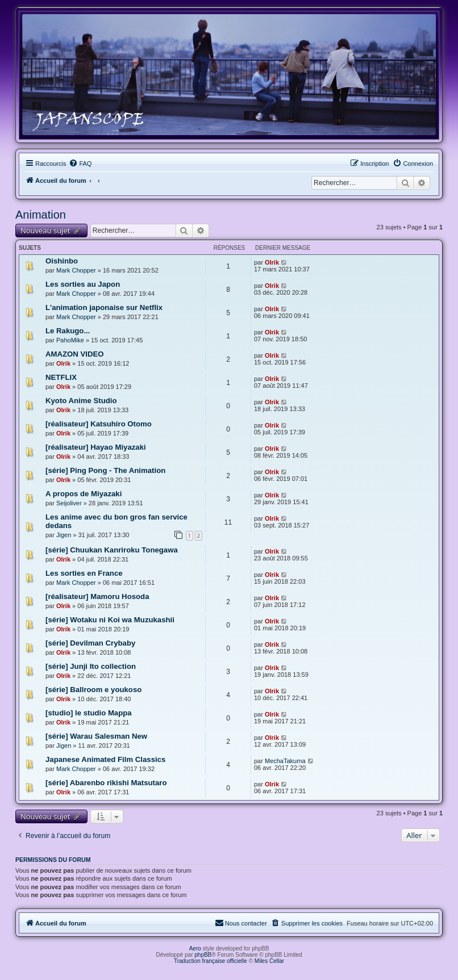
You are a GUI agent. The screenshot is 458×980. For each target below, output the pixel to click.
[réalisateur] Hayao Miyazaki (96, 447)
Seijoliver (69, 503)
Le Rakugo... (68, 331)
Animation (41, 215)
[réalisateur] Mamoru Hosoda (97, 596)
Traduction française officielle (211, 961)
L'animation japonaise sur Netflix (104, 307)
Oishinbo (62, 261)
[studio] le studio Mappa (89, 713)
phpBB (203, 955)
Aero (195, 948)
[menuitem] (80, 164)
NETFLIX (61, 377)
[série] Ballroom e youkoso (93, 690)
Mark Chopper (76, 270)
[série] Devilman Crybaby (90, 643)
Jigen (64, 535)
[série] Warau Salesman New (96, 736)
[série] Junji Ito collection (91, 666)
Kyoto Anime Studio (81, 401)
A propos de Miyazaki (84, 494)
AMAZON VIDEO (75, 354)
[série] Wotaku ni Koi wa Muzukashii (110, 620)
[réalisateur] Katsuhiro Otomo (99, 424)
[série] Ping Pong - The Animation (105, 470)
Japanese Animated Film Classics (105, 759)
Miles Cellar (269, 961)
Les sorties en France (84, 573)
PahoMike (70, 340)
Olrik (272, 262)
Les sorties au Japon (83, 284)
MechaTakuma (285, 761)
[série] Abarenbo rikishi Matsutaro (106, 783)
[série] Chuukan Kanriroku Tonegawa (112, 550)
